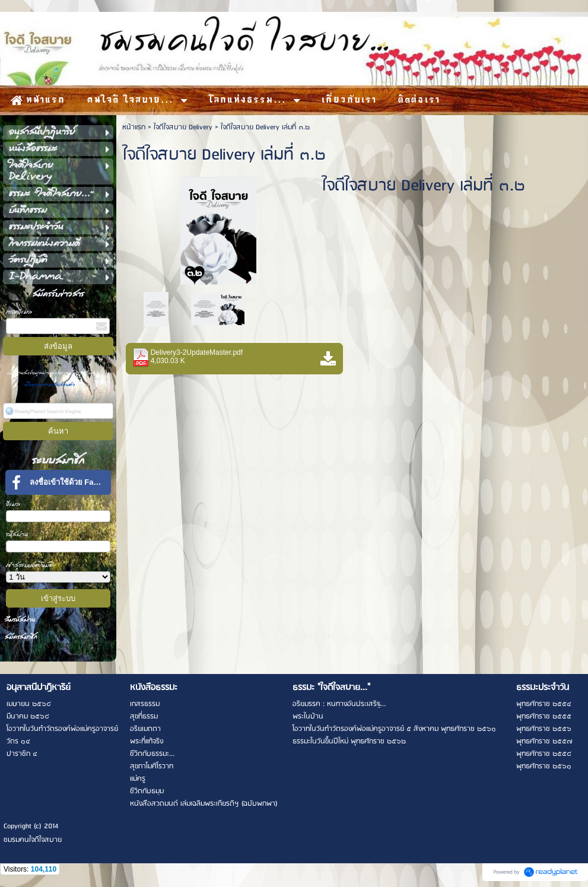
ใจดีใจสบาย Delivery (183, 127)
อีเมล (13, 504)
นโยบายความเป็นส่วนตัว (51, 385)
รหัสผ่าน (17, 534)
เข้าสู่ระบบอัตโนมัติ (30, 565)
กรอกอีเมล (19, 312)
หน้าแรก (134, 127)
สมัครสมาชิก (21, 637)
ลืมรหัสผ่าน (20, 620)
